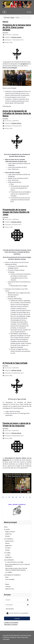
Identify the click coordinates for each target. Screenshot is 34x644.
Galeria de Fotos (10, 589)
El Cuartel (8, 548)
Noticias (7, 550)
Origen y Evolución (10, 532)
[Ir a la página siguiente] (27, 497)
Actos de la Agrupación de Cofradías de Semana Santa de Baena (17, 113)
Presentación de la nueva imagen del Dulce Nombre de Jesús (16, 212)
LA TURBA (7, 553)
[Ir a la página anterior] (6, 497)
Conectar (17, 618)
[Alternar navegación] (4, 12)
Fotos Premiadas (10, 579)
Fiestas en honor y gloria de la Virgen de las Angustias (17, 424)
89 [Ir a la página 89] (16, 497)
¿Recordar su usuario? (11, 624)
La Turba (8, 555)
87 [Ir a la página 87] (9, 497)
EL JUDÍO (7, 529)
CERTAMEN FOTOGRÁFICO (12, 575)
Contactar (8, 587)
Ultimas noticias (16, 37)
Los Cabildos (9, 572)
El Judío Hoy (8, 534)
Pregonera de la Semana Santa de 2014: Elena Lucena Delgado (17, 27)
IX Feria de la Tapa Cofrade (15, 363)
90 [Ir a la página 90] (20, 497)
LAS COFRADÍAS (9, 560)
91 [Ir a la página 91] (23, 497)
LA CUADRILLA (9, 539)
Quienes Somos (9, 541)
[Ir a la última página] (30, 497)
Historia (7, 543)
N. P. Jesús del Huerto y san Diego (14, 562)
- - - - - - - (7, 582)
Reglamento (8, 546)
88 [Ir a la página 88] (13, 497)
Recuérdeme (10, 609)
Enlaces (7, 584)
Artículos (8, 536)
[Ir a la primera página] (3, 497)
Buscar (29, 12)
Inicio (6, 527)
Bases (7, 577)
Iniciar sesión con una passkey (17, 613)
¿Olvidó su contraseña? (11, 623)
